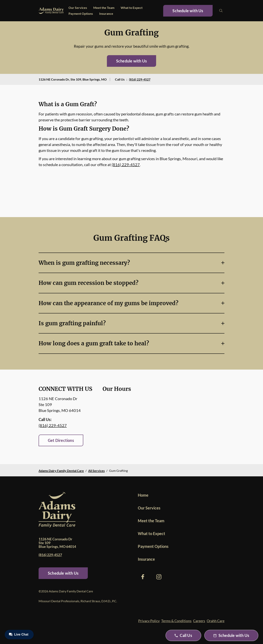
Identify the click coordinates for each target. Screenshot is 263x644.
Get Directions (61, 440)
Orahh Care (216, 621)
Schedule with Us (188, 11)
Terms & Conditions (176, 621)
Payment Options (81, 13)
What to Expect (132, 8)
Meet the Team (104, 8)
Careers (199, 621)
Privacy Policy (149, 621)
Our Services (78, 8)
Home (143, 495)
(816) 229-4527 (140, 79)
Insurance (106, 13)
